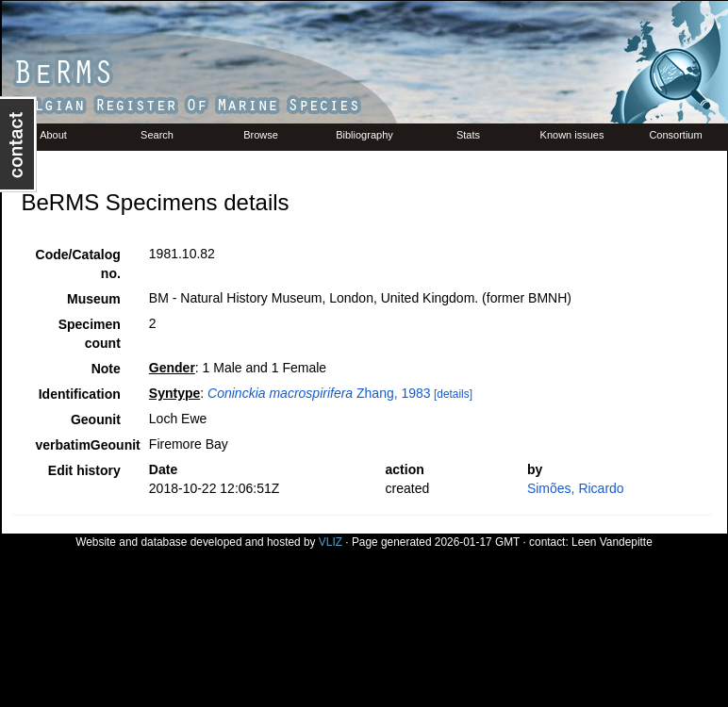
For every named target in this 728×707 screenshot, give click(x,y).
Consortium (675, 135)
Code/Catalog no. (78, 264)
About (53, 135)
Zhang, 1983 (319, 393)
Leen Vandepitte (612, 542)
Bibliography (364, 135)
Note (106, 369)
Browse (261, 135)
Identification (80, 394)
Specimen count (90, 334)
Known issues (572, 135)
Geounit (96, 419)
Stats (468, 135)
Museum (94, 299)
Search (157, 135)
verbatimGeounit (85, 445)
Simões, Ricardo (576, 488)
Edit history (84, 470)
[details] (453, 394)
